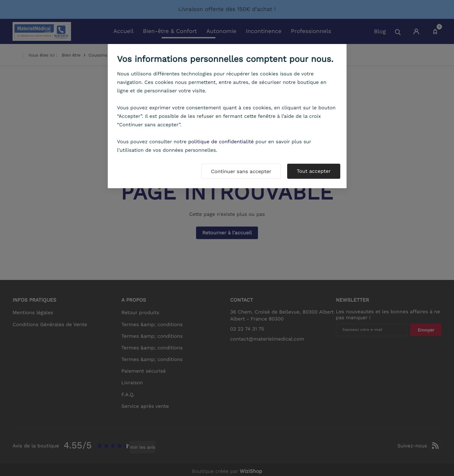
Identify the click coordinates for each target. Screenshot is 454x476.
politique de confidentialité (221, 142)
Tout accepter (314, 171)
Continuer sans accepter (241, 171)
